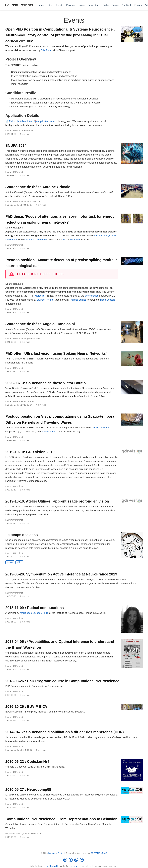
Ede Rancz (47, 50)
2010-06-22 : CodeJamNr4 (27, 762)
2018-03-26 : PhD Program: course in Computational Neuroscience (62, 681)
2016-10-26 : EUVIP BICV (27, 706)
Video (19, 562)
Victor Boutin (30, 401)
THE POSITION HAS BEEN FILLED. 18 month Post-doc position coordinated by (49, 428)
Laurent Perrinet (19, 5)
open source (76, 866)
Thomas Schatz (78, 300)
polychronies (92, 296)
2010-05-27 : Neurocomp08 (28, 789)
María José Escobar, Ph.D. (34, 613)
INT (65, 240)
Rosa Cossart (108, 300)
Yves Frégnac (49, 432)
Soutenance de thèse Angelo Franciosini (40, 324)
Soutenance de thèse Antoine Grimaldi (38, 187)
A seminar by (13, 613)
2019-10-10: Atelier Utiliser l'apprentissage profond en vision (57, 501)
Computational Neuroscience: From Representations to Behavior (61, 819)
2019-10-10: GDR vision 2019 (30, 452)
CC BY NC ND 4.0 (99, 853)
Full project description (21, 121)
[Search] (147, 5)
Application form (46, 121)
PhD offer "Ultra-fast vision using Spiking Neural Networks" (56, 353)
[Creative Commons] (74, 860)
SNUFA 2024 (16, 145)
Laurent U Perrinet (14, 131)
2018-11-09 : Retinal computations (35, 608)
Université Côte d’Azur (36, 240)
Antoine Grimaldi (32, 202)
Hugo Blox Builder (52, 866)
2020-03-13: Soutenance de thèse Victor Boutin (46, 383)
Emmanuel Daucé (14, 834)
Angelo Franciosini (33, 339)
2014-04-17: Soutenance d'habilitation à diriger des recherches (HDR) (65, 732)
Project (10, 562)
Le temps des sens (22, 535)
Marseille (75, 240)
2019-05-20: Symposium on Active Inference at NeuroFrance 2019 (61, 574)
